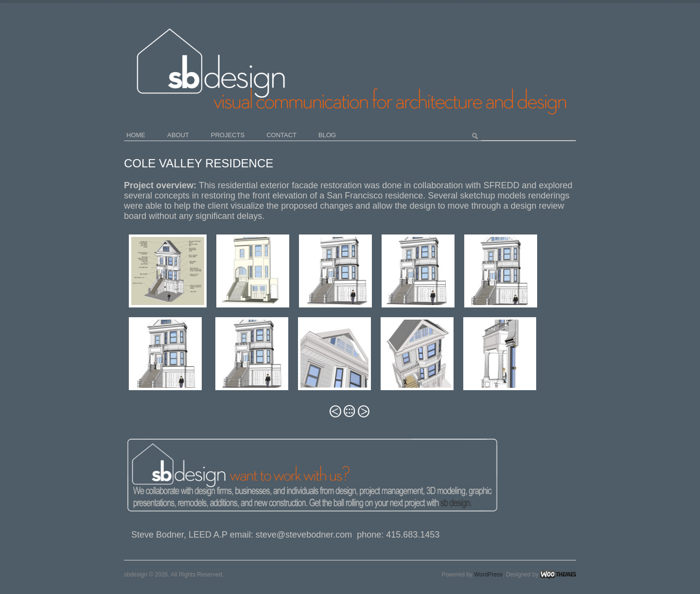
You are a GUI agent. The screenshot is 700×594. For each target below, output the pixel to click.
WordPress (488, 575)
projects (228, 135)
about (178, 135)
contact (281, 135)
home (136, 135)
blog (327, 135)
